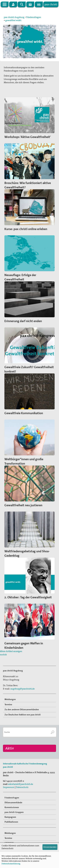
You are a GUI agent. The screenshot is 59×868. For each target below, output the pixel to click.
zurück (3, 655)
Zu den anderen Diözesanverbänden (22, 709)
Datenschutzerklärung (11, 864)
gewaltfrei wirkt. (14, 20)
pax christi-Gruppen (14, 812)
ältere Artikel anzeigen (11, 651)
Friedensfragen (34, 17)
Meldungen (10, 699)
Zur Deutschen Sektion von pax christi (23, 715)
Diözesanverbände (13, 802)
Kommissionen (12, 807)
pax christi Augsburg (14, 17)
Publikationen (11, 822)
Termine (8, 704)
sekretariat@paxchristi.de (20, 784)
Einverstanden (50, 847)
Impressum (9, 787)
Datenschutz (22, 787)
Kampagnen (10, 817)
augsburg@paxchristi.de (22, 689)
